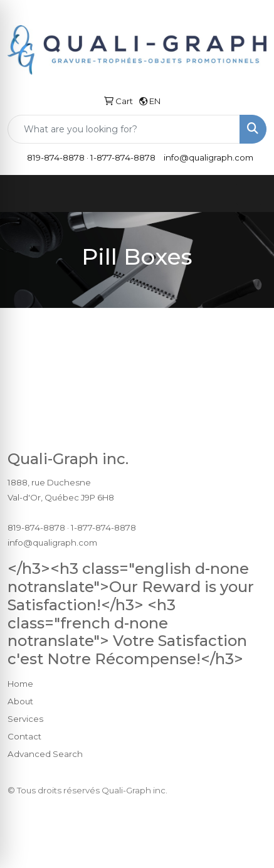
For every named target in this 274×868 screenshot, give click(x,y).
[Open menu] (249, 194)
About (20, 701)
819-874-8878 (56, 157)
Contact (24, 736)
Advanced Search (45, 754)
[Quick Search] (124, 129)
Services (25, 719)
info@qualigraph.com (208, 157)
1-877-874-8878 (123, 157)
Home (20, 684)
